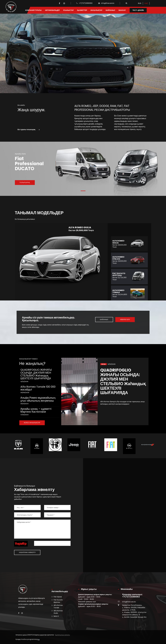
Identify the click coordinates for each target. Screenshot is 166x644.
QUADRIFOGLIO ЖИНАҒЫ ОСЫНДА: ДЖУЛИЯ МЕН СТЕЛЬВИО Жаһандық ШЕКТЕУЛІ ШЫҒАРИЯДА (36, 374)
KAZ (146, 3)
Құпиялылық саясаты (62, 635)
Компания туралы (33, 10)
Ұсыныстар (68, 10)
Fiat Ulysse (58, 597)
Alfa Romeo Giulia (58, 612)
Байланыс (110, 10)
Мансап (122, 10)
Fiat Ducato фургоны (58, 601)
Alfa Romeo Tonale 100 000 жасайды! (38, 388)
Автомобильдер (52, 10)
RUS (140, 3)
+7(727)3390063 (86, 3)
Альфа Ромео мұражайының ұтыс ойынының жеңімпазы (38, 399)
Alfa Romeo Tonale (58, 606)
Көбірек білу (125, 320)
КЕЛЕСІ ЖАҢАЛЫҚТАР (32, 423)
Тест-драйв (138, 10)
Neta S (56, 616)
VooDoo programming (30, 639)
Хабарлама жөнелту (27, 552)
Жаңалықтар (96, 10)
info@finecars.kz (108, 3)
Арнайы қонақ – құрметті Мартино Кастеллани (36, 410)
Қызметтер (82, 10)
